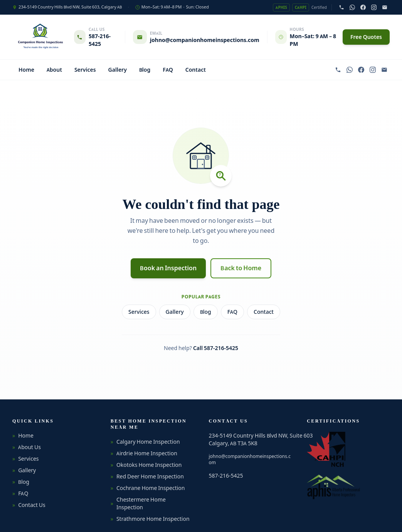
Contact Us (29, 505)
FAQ (168, 70)
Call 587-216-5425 (216, 348)
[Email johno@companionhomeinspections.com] (385, 7)
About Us (27, 447)
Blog (145, 70)
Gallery (118, 70)
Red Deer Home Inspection (147, 476)
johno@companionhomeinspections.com (250, 460)
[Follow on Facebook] (363, 7)
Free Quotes (366, 37)
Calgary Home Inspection (145, 442)
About (54, 70)
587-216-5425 (226, 476)
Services (85, 70)
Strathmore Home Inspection (150, 519)
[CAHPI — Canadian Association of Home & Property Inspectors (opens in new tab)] (326, 449)
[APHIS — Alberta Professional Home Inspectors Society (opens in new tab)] (334, 487)
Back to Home (241, 268)
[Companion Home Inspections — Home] (40, 37)
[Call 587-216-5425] (341, 7)
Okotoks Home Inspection (146, 465)
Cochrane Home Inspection (148, 488)
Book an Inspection (168, 268)
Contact (196, 70)
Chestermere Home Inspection (138, 503)
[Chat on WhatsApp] (352, 7)
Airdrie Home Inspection (144, 453)
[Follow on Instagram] (374, 7)
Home (26, 70)
